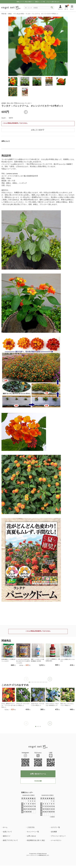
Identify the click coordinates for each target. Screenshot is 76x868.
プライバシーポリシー (58, 836)
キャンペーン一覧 (33, 832)
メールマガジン (56, 840)
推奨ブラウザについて (10, 840)
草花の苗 (4, 14)
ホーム (5, 827)
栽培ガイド (7, 836)
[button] (50, 679)
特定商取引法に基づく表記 (36, 840)
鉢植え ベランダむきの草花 (16, 14)
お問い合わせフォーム (38, 774)
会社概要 (54, 832)
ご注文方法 (31, 827)
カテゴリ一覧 (55, 827)
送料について (6, 141)
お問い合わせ (31, 836)
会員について (7, 832)
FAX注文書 (38, 781)
